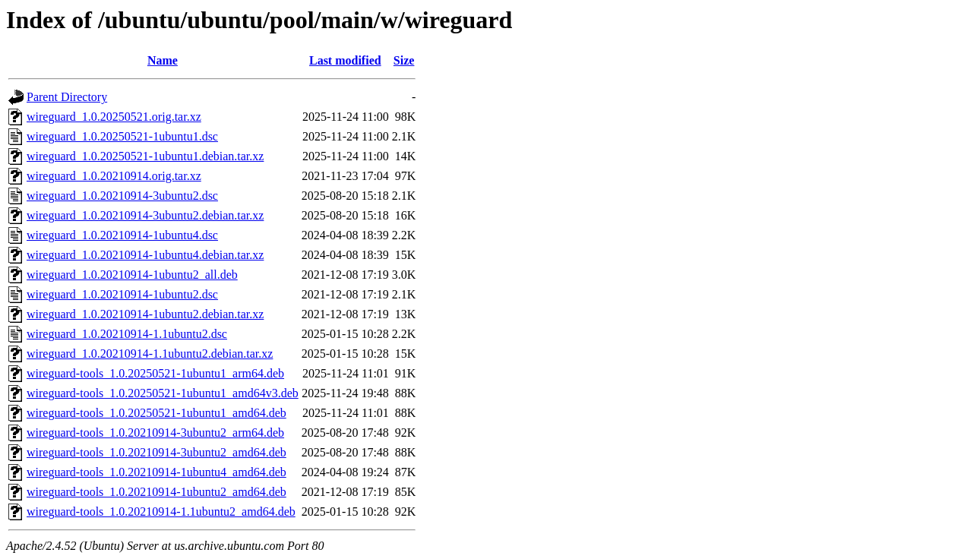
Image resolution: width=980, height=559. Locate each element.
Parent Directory (67, 97)
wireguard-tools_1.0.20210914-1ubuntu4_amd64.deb (156, 472)
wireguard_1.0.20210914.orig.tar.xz (114, 176)
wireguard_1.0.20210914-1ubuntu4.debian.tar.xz (145, 255)
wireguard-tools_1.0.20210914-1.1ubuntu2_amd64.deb (161, 512)
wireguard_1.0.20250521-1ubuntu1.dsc (122, 136)
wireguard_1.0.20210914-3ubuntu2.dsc (122, 196)
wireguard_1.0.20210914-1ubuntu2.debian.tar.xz (145, 314)
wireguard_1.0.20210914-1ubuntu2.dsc (122, 294)
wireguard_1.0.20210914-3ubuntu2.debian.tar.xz (145, 215)
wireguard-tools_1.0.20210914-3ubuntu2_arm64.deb (155, 433)
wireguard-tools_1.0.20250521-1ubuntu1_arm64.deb (155, 373)
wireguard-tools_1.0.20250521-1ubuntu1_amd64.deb (156, 413)
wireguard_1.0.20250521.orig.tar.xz (114, 117)
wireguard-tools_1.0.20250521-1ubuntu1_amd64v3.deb (163, 393)
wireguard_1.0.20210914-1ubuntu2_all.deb (132, 275)
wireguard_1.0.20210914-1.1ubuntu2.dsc (127, 334)
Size (404, 60)
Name (163, 60)
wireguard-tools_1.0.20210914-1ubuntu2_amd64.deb (156, 492)
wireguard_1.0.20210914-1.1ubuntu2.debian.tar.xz (150, 354)
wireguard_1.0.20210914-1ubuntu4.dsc (122, 235)
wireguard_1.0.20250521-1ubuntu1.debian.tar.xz (145, 156)
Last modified (345, 60)
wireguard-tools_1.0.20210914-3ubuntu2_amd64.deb (156, 452)
